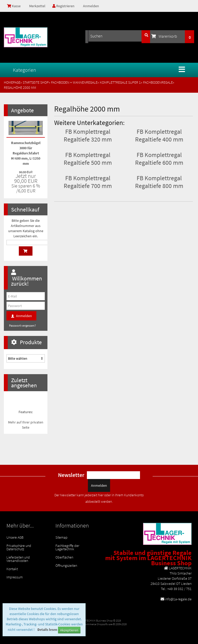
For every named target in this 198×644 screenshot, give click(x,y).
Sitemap (61, 537)
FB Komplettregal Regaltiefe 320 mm (88, 135)
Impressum (15, 577)
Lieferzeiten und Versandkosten (18, 559)
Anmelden (91, 6)
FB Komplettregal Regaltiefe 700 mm (88, 182)
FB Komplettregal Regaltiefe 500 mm (88, 159)
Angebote (22, 110)
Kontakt (12, 569)
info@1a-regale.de (178, 599)
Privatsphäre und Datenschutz (19, 547)
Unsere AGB (15, 537)
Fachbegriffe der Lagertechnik (67, 547)
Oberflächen (64, 557)
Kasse (14, 6)
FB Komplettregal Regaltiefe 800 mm (159, 182)
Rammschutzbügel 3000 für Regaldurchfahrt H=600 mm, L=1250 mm (26, 153)
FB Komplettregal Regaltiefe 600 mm (159, 159)
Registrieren (63, 6)
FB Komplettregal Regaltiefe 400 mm (159, 135)
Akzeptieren (69, 630)
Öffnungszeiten (66, 566)
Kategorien (24, 70)
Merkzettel (37, 6)
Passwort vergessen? (22, 325)
